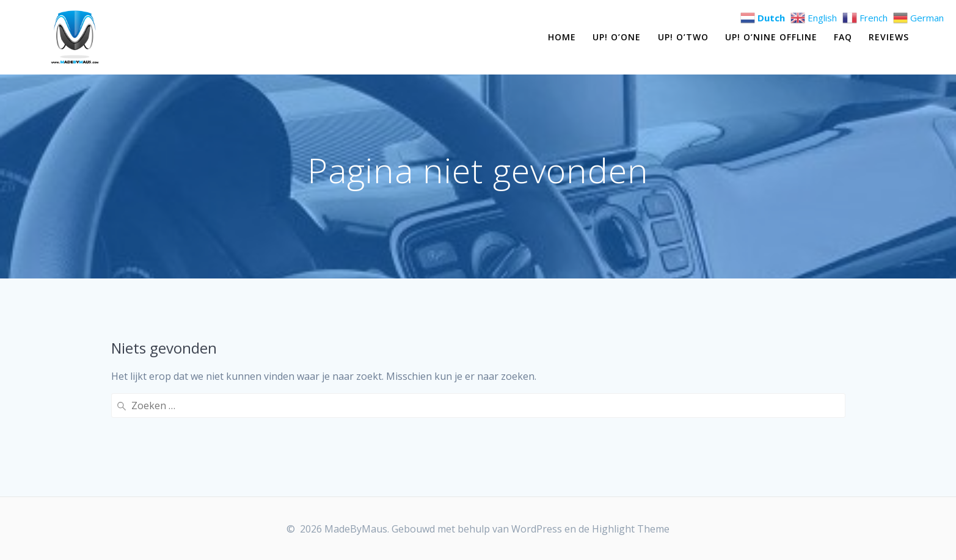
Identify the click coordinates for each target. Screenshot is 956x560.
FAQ (843, 37)
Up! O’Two (683, 37)
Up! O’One (617, 37)
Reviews (889, 37)
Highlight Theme (631, 529)
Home (562, 37)
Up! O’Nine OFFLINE (771, 37)
